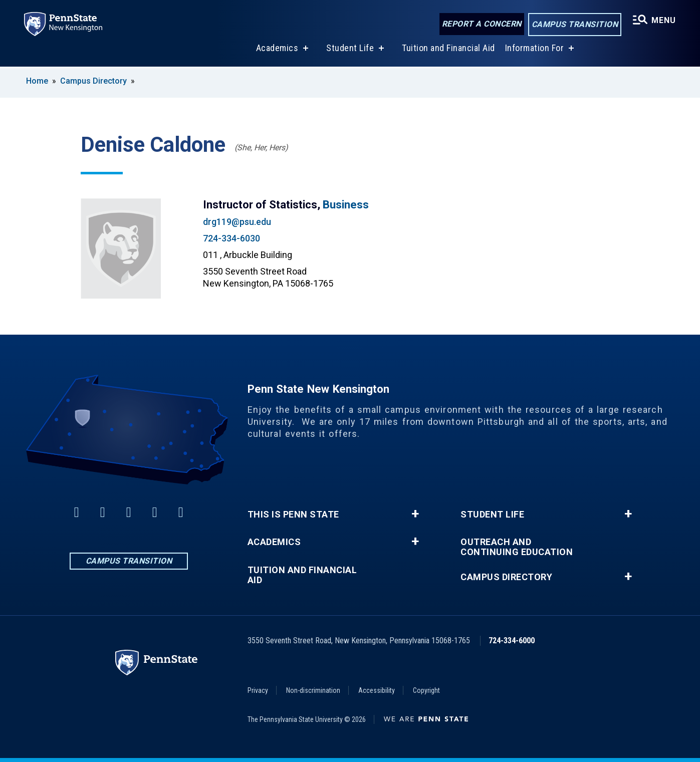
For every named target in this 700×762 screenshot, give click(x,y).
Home (37, 81)
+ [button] (415, 514)
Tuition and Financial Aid (448, 49)
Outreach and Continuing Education (517, 547)
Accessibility (377, 690)
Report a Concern (482, 24)
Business (346, 205)
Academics (277, 49)
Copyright (426, 690)
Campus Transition (575, 24)
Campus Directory (93, 81)
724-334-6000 (512, 641)
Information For (535, 49)
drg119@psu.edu (237, 222)
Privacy (258, 690)
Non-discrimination (313, 690)
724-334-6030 (231, 238)
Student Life (350, 49)
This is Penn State (293, 515)
